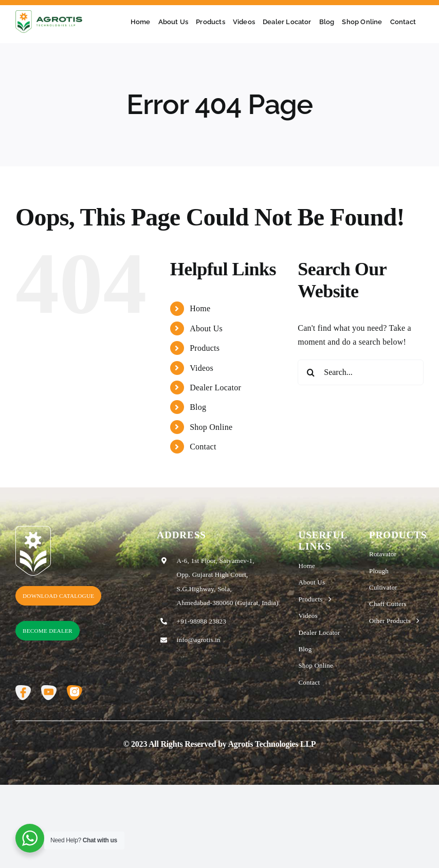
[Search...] (361, 372)
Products (205, 348)
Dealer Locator (215, 388)
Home (200, 308)
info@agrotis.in (199, 640)
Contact (203, 447)
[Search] (310, 372)
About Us (206, 328)
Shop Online (211, 427)
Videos (202, 368)
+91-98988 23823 (202, 621)
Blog (198, 407)
